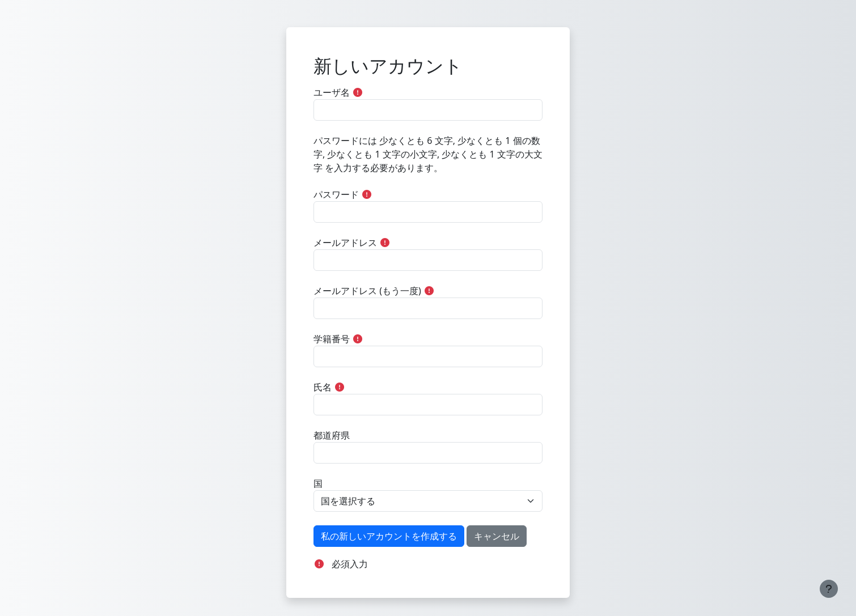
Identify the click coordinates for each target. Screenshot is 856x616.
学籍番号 (332, 339)
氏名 (323, 387)
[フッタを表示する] (829, 589)
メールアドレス (345, 243)
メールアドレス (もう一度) (367, 291)
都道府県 (332, 435)
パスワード (336, 194)
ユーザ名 (332, 92)
